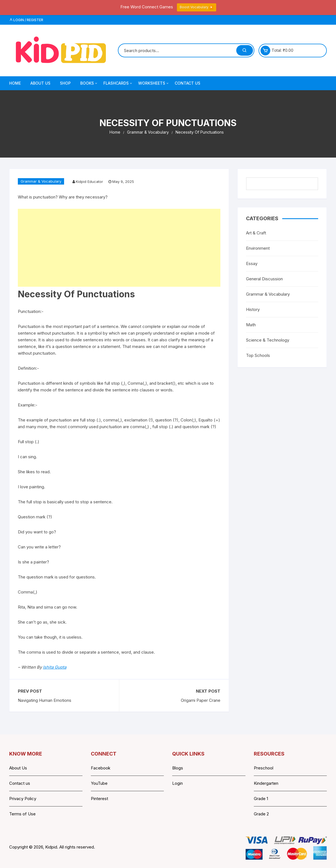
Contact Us (188, 83)
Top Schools (258, 355)
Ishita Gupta (55, 667)
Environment (258, 248)
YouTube (99, 783)
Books (89, 83)
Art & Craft (256, 233)
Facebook (101, 768)
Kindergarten (266, 783)
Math (251, 325)
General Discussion (264, 279)
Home (15, 83)
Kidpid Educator (89, 182)
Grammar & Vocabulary (41, 181)
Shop (65, 83)
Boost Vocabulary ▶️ (197, 7)
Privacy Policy (23, 799)
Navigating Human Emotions (45, 700)
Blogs (178, 768)
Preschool (264, 768)
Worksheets (154, 83)
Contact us (20, 783)
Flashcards (118, 83)
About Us (40, 83)
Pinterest (99, 799)
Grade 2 (261, 814)
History (253, 309)
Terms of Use (22, 814)
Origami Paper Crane (201, 700)
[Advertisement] (119, 248)
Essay (252, 263)
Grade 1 (261, 799)
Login (177, 783)
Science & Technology (268, 340)
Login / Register (26, 20)
